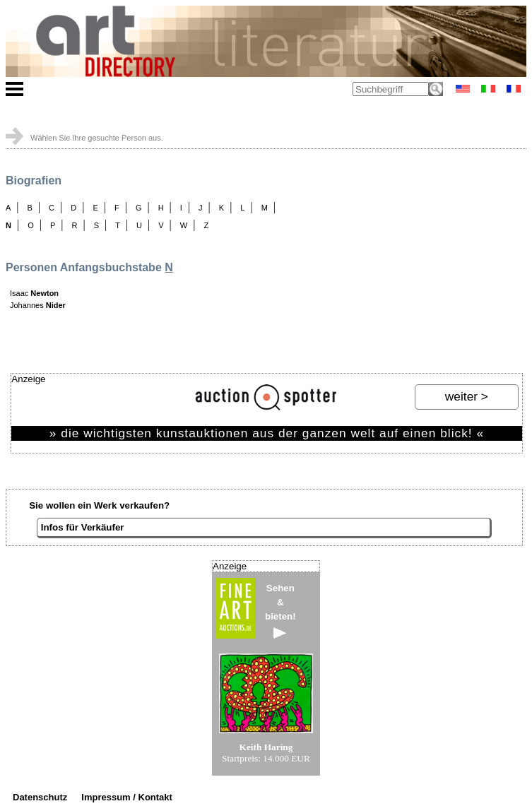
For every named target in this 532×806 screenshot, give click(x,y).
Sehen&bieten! (280, 611)
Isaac (34, 293)
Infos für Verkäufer (83, 527)
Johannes (38, 305)
